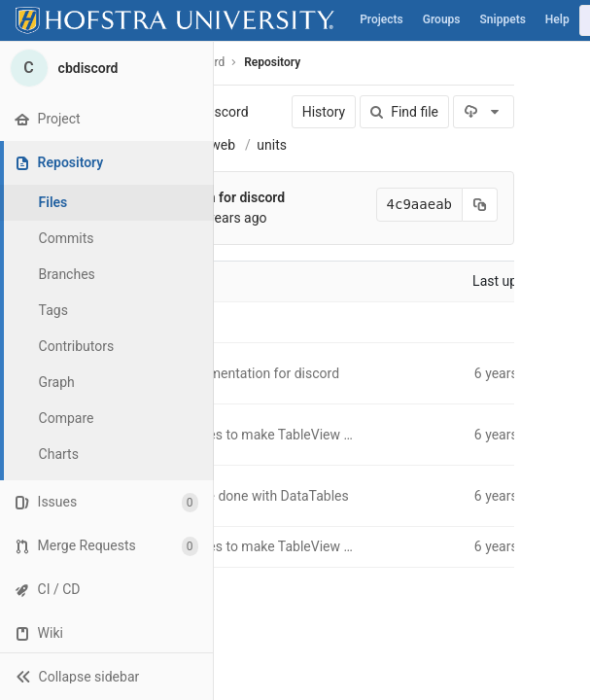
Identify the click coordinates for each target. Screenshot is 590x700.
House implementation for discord (236, 373)
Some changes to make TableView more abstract (281, 435)
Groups (442, 19)
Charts (59, 454)
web (223, 145)
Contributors (77, 346)
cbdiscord (219, 112)
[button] (106, 676)
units (272, 145)
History (324, 112)
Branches (67, 274)
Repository (272, 62)
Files (53, 202)
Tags (53, 310)
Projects (382, 19)
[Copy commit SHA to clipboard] (480, 205)
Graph (57, 382)
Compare (67, 418)
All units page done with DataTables (241, 496)
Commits (67, 238)
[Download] (484, 112)
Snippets (503, 19)
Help (557, 19)
